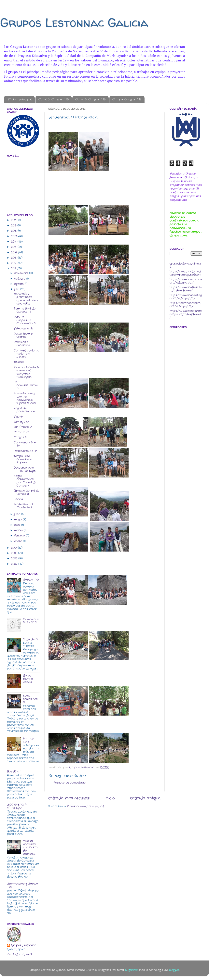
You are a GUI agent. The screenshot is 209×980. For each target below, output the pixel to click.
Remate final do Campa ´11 (25, 310)
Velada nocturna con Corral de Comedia (31, 847)
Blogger (174, 970)
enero (19, 541)
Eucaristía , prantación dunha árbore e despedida (26, 299)
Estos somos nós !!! (30, 699)
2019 (14, 226)
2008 (15, 559)
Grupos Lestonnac (24, 946)
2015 (14, 247)
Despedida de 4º (25, 451)
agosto (19, 284)
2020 (15, 220)
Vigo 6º (18, 417)
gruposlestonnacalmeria (185, 265)
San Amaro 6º (23, 427)
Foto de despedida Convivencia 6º (25, 320)
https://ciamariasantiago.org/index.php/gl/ (186, 297)
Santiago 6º (21, 422)
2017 (14, 236)
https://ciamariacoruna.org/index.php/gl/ (186, 281)
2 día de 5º (30, 639)
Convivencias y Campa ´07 (22, 885)
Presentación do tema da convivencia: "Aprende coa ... (25, 398)
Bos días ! (14, 772)
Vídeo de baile (23, 329)
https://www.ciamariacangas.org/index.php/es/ (186, 314)
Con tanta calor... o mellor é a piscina (26, 354)
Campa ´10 (31, 580)
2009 (15, 553)
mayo (18, 520)
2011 (14, 268)
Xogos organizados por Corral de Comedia (25, 481)
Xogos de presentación (24, 410)
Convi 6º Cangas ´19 (90, 99)
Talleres (19, 362)
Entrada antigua (145, 798)
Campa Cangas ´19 (127, 99)
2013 (14, 258)
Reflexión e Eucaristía (22, 344)
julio (17, 289)
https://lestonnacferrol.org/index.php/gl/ (185, 305)
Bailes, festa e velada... (23, 335)
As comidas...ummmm (26, 385)
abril (18, 525)
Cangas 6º (20, 437)
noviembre (22, 273)
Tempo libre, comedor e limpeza (23, 459)
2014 (14, 253)
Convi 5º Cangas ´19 (54, 99)
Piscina (18, 499)
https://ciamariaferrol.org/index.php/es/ (186, 289)
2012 (14, 263)
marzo (19, 530)
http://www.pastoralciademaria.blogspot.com (185, 273)
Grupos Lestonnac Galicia (74, 22)
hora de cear (29, 740)
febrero (20, 536)
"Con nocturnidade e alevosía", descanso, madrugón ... (27, 372)
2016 (14, 242)
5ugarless (132, 970)
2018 (14, 231)
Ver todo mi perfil (19, 955)
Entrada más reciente (69, 798)
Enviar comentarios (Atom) (86, 806)
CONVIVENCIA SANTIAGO (17, 806)
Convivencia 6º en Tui (25, 444)
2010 (14, 548)
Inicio (110, 798)
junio (18, 514)
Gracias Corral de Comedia (26, 492)
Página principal (20, 99)
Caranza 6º (21, 432)
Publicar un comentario (70, 783)
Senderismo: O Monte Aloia (24, 506)
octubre (20, 279)
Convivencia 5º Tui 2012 (31, 621)
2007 (15, 564)
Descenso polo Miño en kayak (25, 469)
